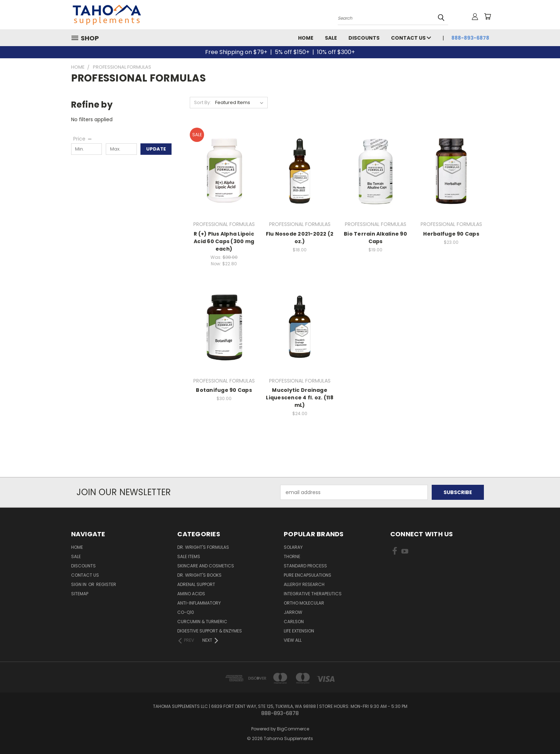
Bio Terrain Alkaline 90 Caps (375, 238)
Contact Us (411, 38)
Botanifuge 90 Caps (224, 390)
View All (293, 640)
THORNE (292, 556)
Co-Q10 (186, 612)
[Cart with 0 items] (487, 16)
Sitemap (80, 594)
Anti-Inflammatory (199, 603)
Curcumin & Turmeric (202, 622)
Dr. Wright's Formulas (203, 547)
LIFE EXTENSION (299, 631)
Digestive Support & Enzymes (210, 631)
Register (106, 584)
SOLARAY (293, 547)
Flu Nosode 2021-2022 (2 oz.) (300, 238)
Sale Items (189, 556)
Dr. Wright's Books (199, 575)
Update (156, 149)
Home (306, 38)
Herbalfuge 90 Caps (451, 234)
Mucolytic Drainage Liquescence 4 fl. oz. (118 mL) (300, 398)
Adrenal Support (196, 584)
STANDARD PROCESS (305, 566)
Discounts (364, 38)
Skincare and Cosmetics (206, 566)
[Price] (83, 139)
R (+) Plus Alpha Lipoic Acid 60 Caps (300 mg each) (224, 241)
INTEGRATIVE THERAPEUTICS (313, 594)
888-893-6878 (470, 38)
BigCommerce (293, 729)
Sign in (79, 584)
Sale (331, 38)
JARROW (293, 612)
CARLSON (294, 622)
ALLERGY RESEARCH (304, 584)
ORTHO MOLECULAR (304, 603)
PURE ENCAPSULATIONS (308, 575)
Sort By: (202, 102)
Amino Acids (191, 594)
